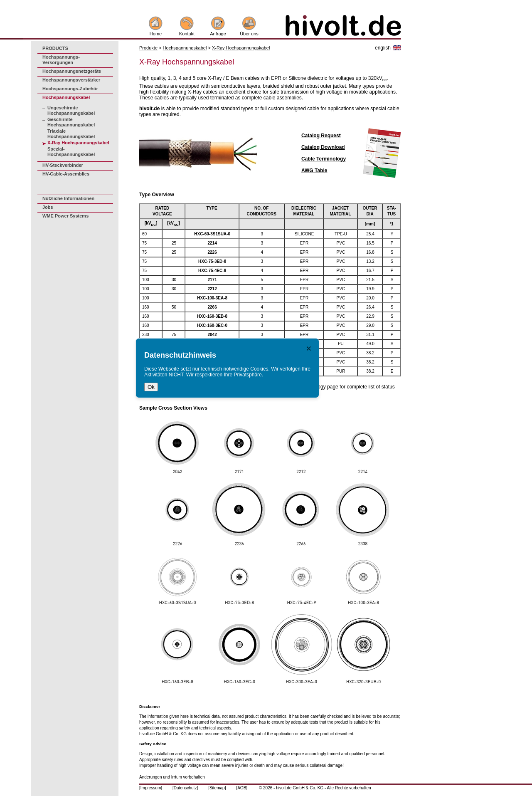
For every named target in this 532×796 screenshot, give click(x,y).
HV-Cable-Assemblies (66, 174)
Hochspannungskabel (66, 97)
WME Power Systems (65, 216)
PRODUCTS (55, 48)
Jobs (48, 207)
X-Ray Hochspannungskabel (78, 143)
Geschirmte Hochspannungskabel (71, 122)
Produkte (148, 48)
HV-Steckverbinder (63, 165)
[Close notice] (309, 349)
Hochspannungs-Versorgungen (61, 60)
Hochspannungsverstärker (71, 80)
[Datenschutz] (185, 788)
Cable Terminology (324, 159)
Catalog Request (321, 136)
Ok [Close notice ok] (151, 387)
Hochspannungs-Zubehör (70, 89)
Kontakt (187, 34)
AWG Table (314, 171)
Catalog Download (323, 147)
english (383, 48)
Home (156, 34)
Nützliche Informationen (68, 198)
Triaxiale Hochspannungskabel (71, 134)
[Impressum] (151, 788)
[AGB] (242, 788)
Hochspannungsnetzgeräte (72, 71)
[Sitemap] (217, 788)
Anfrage (218, 34)
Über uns (249, 34)
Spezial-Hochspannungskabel (71, 152)
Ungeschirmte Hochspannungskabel (71, 110)
